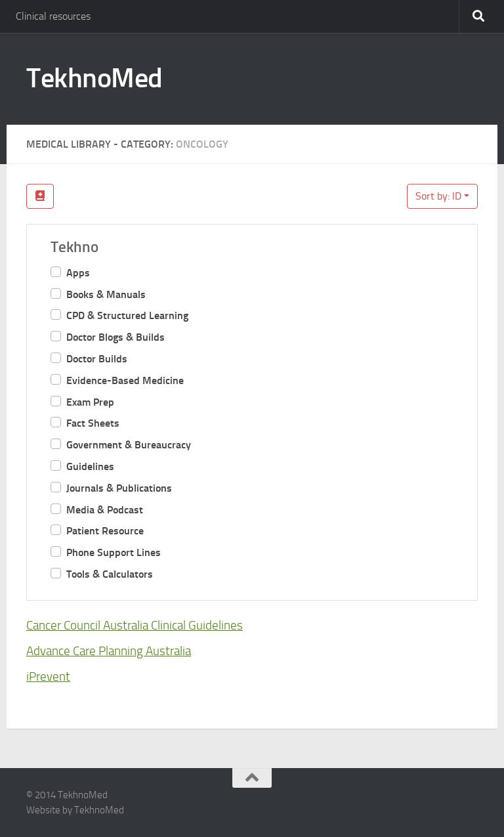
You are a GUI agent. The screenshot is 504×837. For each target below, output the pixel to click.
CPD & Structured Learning (127, 315)
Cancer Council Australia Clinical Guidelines (135, 625)
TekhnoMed (94, 78)
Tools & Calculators (110, 574)
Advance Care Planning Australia (109, 651)
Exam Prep (90, 402)
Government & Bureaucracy (129, 445)
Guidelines (90, 466)
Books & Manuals (106, 294)
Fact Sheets (93, 423)
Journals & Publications (119, 488)
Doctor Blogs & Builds (115, 337)
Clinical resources (53, 16)
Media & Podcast (105, 510)
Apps (78, 273)
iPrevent (48, 676)
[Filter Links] (40, 196)
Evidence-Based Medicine (125, 380)
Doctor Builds (97, 359)
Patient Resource (105, 531)
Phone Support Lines (114, 552)
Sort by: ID (438, 196)
